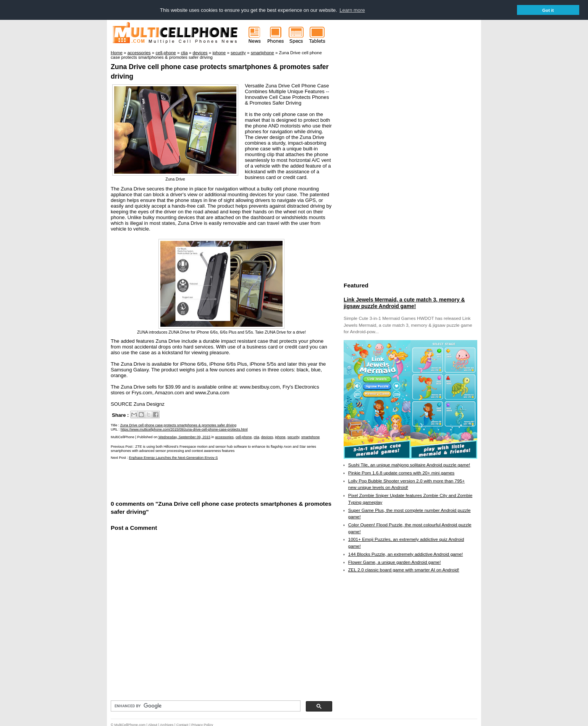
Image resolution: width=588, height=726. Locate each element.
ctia (256, 437)
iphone (280, 437)
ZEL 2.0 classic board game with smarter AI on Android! (404, 570)
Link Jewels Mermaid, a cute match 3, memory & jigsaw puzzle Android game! (404, 303)
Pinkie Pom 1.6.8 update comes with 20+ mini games (401, 473)
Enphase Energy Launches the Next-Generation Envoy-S (174, 458)
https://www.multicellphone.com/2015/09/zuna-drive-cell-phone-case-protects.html (184, 429)
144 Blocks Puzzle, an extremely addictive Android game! (405, 554)
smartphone (311, 437)
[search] (205, 706)
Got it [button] (548, 10)
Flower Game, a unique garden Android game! (395, 562)
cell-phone (244, 437)
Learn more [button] (352, 10)
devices (267, 437)
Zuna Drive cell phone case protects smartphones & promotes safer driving (178, 425)
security (293, 437)
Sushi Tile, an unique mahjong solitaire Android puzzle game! (409, 465)
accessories (224, 437)
